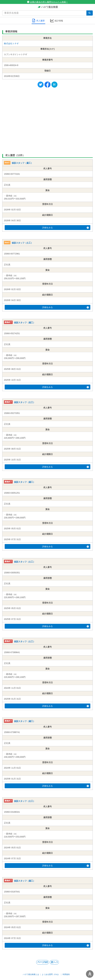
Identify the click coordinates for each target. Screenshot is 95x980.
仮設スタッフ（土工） (22, 243)
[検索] (90, 13)
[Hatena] (54, 85)
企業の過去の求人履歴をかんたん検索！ (48, 2)
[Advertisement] (47, 120)
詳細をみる (66, 228)
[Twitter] (41, 85)
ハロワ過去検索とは (31, 974)
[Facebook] (47, 85)
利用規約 (66, 974)
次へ (54, 962)
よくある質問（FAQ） (51, 974)
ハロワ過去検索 (48, 7)
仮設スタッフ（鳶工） (22, 163)
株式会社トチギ (11, 43)
